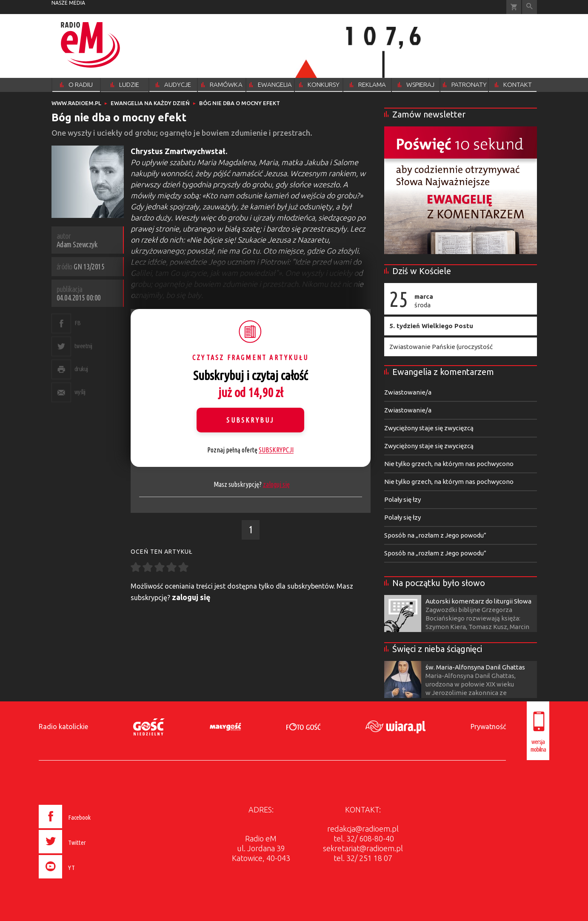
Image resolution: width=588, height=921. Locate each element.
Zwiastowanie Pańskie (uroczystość (441, 347)
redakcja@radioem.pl (363, 829)
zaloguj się (276, 484)
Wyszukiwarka (529, 7)
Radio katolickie (63, 727)
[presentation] (83, 880)
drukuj (81, 369)
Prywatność (488, 727)
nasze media (68, 3)
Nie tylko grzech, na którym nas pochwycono (449, 464)
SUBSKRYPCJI (276, 450)
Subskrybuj (250, 420)
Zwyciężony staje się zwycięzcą (429, 428)
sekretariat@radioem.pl (363, 848)
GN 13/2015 (89, 266)
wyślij (80, 392)
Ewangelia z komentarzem (443, 372)
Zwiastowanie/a (408, 392)
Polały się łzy (402, 499)
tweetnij (83, 346)
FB (78, 323)
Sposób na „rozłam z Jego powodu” (435, 535)
